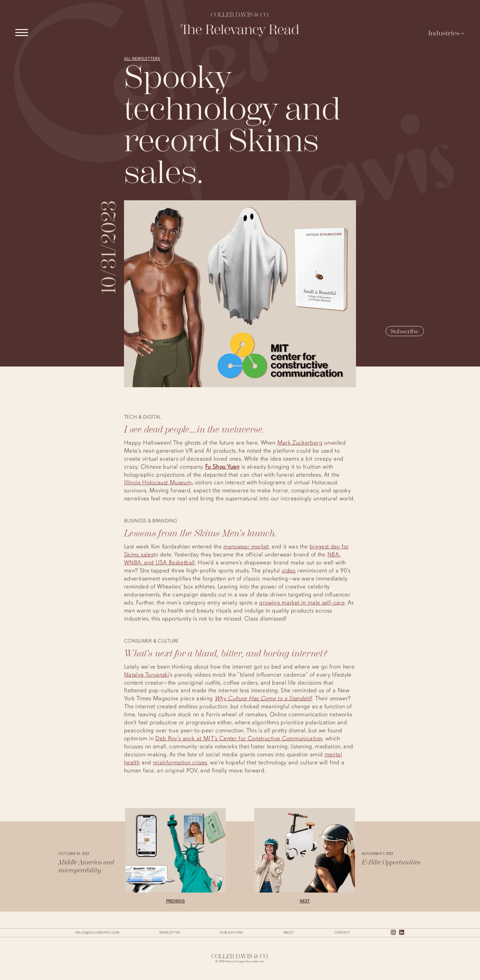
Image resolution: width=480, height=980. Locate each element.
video (289, 570)
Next (305, 901)
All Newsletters (142, 58)
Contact (342, 933)
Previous (175, 901)
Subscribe (405, 331)
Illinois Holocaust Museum (158, 482)
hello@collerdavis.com (97, 933)
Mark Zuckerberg (300, 443)
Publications (231, 933)
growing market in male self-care (302, 602)
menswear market (246, 546)
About (289, 933)
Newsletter (170, 933)
